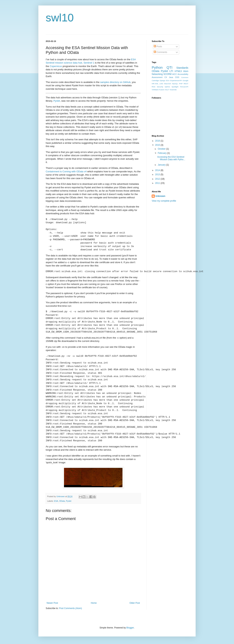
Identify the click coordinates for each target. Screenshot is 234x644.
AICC (175, 74)
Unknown (160, 196)
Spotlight (175, 87)
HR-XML (155, 84)
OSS (177, 77)
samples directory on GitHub (115, 82)
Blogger (130, 628)
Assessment (157, 77)
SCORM (168, 74)
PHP (181, 84)
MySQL (175, 84)
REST (186, 84)
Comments (160, 52)
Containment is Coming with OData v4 (66, 171)
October (162, 149)
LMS (161, 84)
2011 (158, 183)
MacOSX (168, 84)
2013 (158, 175)
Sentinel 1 (89, 63)
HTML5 (178, 71)
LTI (171, 71)
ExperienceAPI (176, 80)
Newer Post (52, 603)
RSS (154, 87)
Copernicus (56, 66)
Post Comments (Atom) (70, 608)
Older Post (135, 603)
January (162, 165)
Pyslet (57, 101)
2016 (158, 141)
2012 (158, 179)
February (162, 153)
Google (185, 80)
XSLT (167, 90)
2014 (158, 170)
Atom (186, 71)
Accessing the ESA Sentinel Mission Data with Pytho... (171, 158)
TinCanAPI (184, 87)
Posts (158, 47)
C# (166, 77)
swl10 (60, 18)
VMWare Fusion (158, 90)
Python (157, 67)
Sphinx (167, 87)
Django (163, 80)
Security (160, 87)
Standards (182, 68)
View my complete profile (164, 201)
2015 (158, 145)
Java (171, 77)
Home (94, 603)
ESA (56, 501)
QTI (169, 67)
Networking (157, 74)
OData (62, 501)
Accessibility (183, 74)
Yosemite (173, 90)
